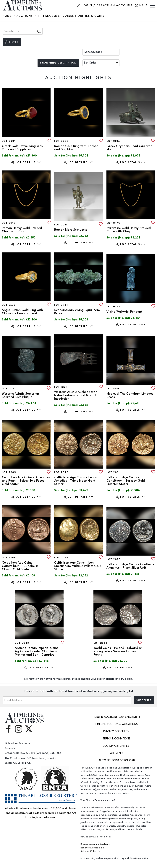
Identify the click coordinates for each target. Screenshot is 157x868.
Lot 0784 (61, 305)
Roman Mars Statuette (71, 230)
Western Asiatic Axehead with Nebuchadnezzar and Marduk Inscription (76, 395)
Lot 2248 (22, 643)
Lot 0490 (114, 223)
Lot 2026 (61, 472)
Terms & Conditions (116, 739)
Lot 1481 (113, 389)
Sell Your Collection (91, 851)
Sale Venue (116, 753)
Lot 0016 (113, 141)
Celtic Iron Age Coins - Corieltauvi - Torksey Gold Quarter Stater (126, 481)
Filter (14, 42)
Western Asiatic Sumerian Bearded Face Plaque (20, 395)
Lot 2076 (113, 559)
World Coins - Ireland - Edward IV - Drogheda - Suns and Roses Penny (118, 651)
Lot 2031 (113, 472)
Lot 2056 (9, 558)
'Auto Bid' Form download (116, 760)
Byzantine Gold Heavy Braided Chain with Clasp (129, 230)
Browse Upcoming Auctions (95, 844)
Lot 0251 (61, 225)
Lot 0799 (113, 307)
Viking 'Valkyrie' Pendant (124, 312)
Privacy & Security (116, 731)
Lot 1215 (8, 389)
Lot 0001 (9, 141)
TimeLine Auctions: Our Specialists (116, 717)
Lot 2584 (100, 643)
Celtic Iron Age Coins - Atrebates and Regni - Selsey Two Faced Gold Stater (26, 481)
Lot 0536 (9, 305)
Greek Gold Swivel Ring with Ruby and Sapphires (22, 148)
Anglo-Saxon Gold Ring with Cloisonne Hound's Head (22, 312)
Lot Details (28, 162)
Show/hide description (58, 63)
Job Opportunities (116, 746)
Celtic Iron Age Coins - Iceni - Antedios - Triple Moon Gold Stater (75, 481)
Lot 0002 (61, 141)
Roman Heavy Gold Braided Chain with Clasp (22, 230)
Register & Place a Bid (92, 848)
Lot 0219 (9, 223)
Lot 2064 (61, 558)
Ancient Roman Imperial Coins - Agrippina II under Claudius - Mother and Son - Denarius (38, 651)
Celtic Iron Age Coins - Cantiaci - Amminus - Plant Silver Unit (130, 566)
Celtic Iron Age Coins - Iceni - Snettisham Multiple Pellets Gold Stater (78, 566)
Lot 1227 (61, 387)
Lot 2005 (9, 472)
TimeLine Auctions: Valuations (116, 724)
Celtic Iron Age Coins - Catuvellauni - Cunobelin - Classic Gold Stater (21, 566)
